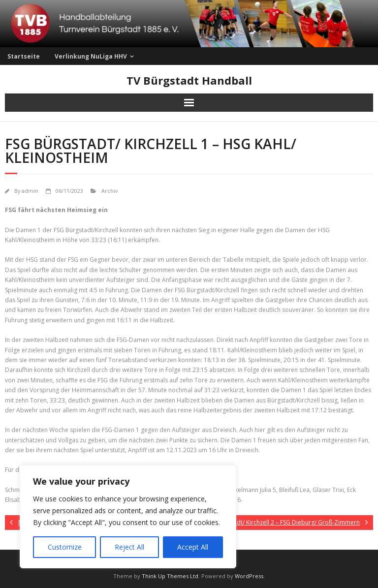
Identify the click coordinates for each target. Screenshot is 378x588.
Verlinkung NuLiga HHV (91, 56)
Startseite (24, 56)
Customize (65, 547)
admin (30, 191)
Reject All (129, 547)
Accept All (193, 547)
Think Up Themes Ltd (170, 576)
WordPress (249, 576)
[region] (128, 517)
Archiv (110, 191)
